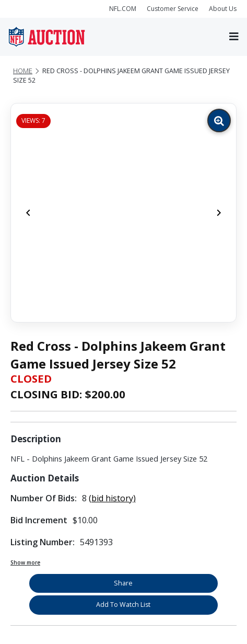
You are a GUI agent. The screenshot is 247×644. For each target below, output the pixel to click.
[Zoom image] (219, 120)
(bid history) (112, 498)
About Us (223, 9)
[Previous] (28, 213)
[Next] (219, 213)
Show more (25, 562)
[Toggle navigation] (234, 37)
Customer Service (173, 9)
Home (23, 71)
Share (123, 583)
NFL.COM (123, 9)
